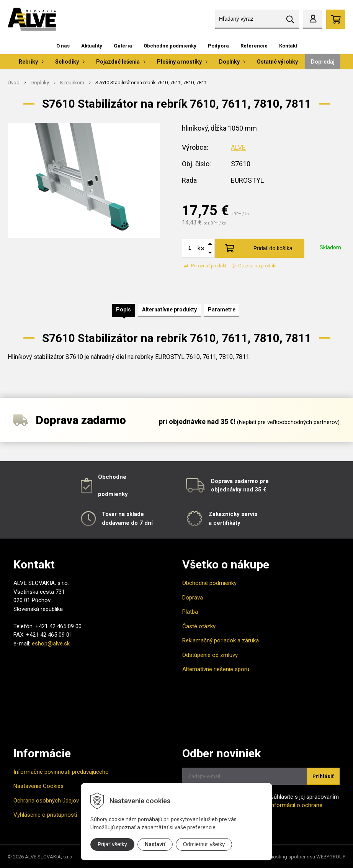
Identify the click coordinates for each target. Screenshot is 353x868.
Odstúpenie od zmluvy (210, 655)
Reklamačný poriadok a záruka (221, 640)
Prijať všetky (112, 844)
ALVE (238, 147)
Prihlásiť (323, 776)
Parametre (222, 310)
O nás (63, 46)
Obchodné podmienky (170, 46)
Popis (123, 310)
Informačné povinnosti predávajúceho (61, 772)
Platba (190, 612)
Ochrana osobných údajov (46, 801)
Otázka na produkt (254, 266)
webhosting (274, 857)
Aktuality (92, 46)
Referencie (254, 46)
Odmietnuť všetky (204, 844)
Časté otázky (199, 626)
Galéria (123, 46)
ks (201, 248)
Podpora (218, 46)
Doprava (193, 598)
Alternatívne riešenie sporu (216, 669)
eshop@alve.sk (51, 644)
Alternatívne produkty (169, 310)
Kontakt (288, 46)
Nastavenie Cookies (38, 786)
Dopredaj (323, 62)
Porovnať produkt (205, 266)
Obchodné (112, 477)
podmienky (113, 494)
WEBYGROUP (331, 857)
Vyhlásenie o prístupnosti (45, 815)
